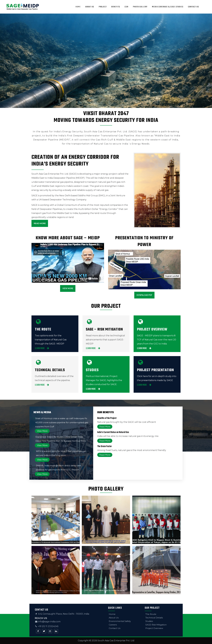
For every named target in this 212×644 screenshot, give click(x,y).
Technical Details (154, 618)
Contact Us (115, 628)
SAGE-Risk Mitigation (156, 625)
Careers (113, 625)
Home (112, 614)
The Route (151, 614)
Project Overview (154, 628)
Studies (149, 621)
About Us (114, 618)
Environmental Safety (120, 621)
